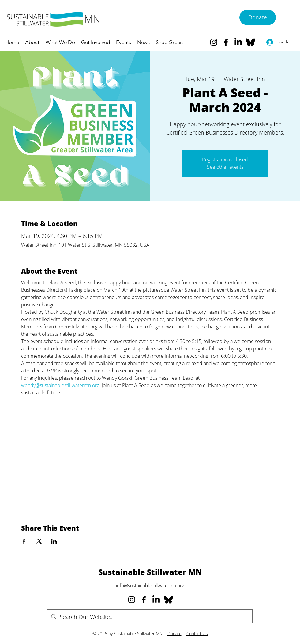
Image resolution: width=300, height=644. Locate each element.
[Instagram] (214, 42)
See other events (225, 167)
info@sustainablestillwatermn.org (150, 585)
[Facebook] (226, 42)
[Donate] (258, 17)
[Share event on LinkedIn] (54, 541)
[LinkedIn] (238, 42)
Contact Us (197, 633)
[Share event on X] (39, 541)
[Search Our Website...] (150, 617)
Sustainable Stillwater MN (150, 572)
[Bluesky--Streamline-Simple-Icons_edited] (250, 42)
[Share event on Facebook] (24, 541)
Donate (174, 633)
